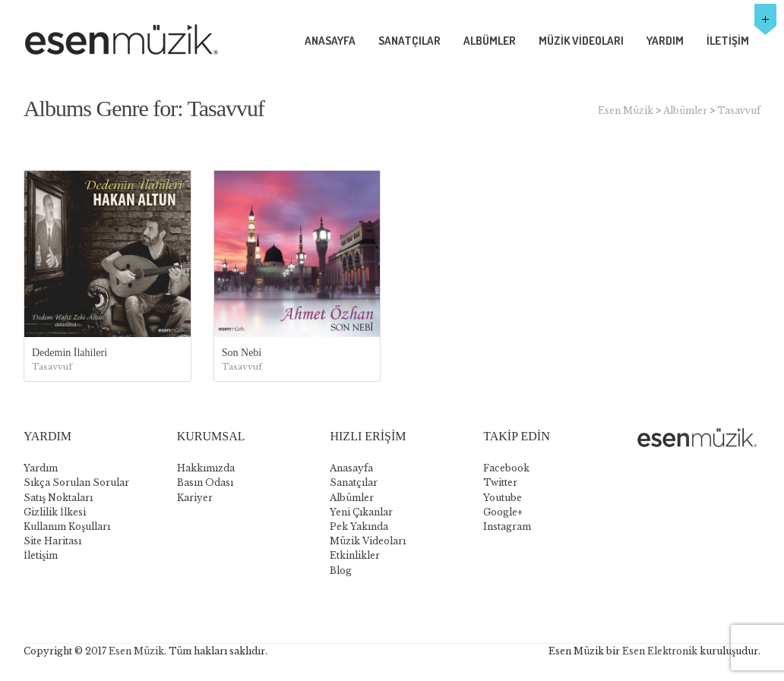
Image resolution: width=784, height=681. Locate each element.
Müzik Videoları (368, 541)
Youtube (503, 498)
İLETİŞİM (728, 41)
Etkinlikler (355, 555)
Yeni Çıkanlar (361, 512)
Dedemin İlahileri (70, 353)
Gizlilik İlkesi (55, 512)
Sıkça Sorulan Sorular (76, 482)
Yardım (41, 468)
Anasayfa (351, 468)
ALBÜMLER (490, 41)
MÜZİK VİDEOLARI (581, 41)
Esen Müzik (626, 110)
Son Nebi (242, 353)
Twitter (500, 482)
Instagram (507, 527)
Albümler (685, 110)
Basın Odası (205, 482)
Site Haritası (52, 541)
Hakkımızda (206, 468)
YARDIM (665, 41)
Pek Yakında (359, 527)
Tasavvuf (739, 110)
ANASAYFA (330, 41)
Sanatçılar (354, 482)
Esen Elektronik (660, 651)
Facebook (506, 468)
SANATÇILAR (409, 41)
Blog (341, 571)
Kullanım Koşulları (67, 527)
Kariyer (195, 498)
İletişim (41, 555)
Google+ (503, 512)
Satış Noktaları (58, 498)
